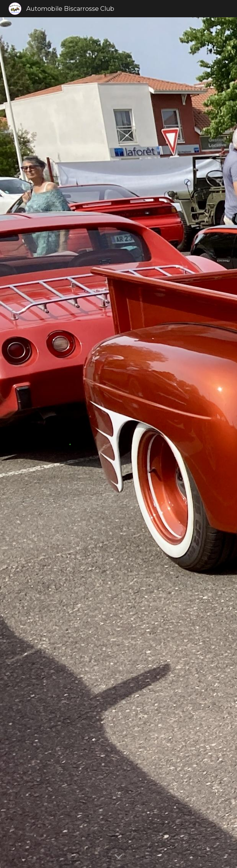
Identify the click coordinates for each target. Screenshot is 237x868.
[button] (118, 857)
